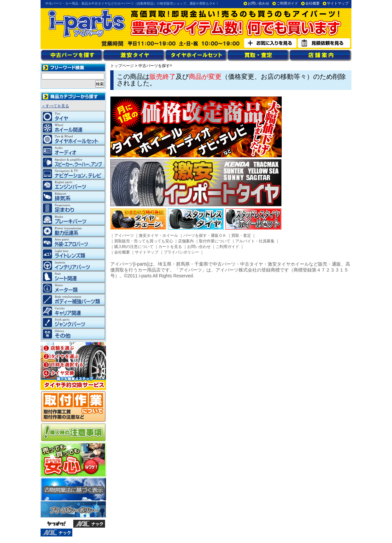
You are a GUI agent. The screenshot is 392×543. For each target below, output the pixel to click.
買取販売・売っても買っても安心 (144, 241)
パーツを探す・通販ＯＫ (205, 236)
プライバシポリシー (181, 252)
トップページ (122, 66)
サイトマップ (338, 3)
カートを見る (170, 247)
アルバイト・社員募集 (255, 241)
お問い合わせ (258, 3)
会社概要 (312, 3)
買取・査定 (241, 236)
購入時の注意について (134, 247)
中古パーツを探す (154, 66)
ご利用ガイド (287, 3)
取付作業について (215, 241)
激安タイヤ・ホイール (158, 236)
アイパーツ (124, 236)
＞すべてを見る (55, 106)
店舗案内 (186, 241)
